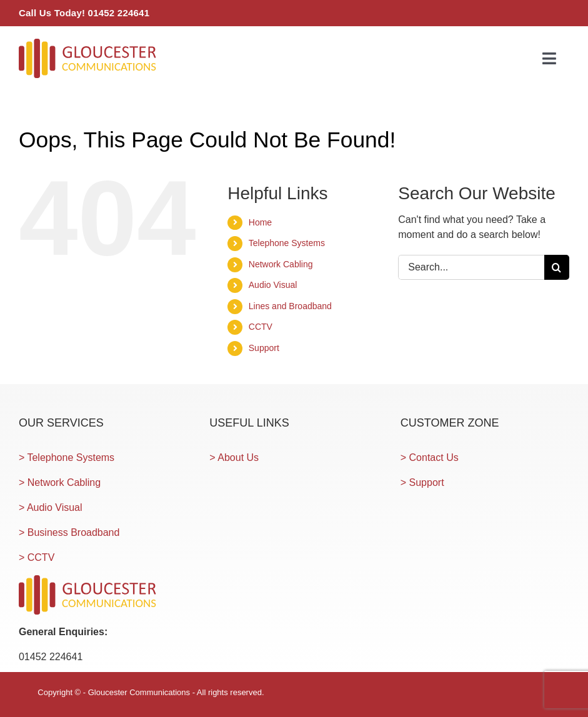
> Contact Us (430, 457)
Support (264, 348)
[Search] (557, 267)
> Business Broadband (69, 532)
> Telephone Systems (67, 457)
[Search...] (471, 267)
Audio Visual (273, 285)
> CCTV (37, 557)
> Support (422, 482)
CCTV (261, 327)
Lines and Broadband (290, 306)
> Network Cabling (60, 482)
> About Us (234, 457)
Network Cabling (281, 264)
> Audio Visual (51, 507)
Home (260, 222)
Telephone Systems (287, 243)
